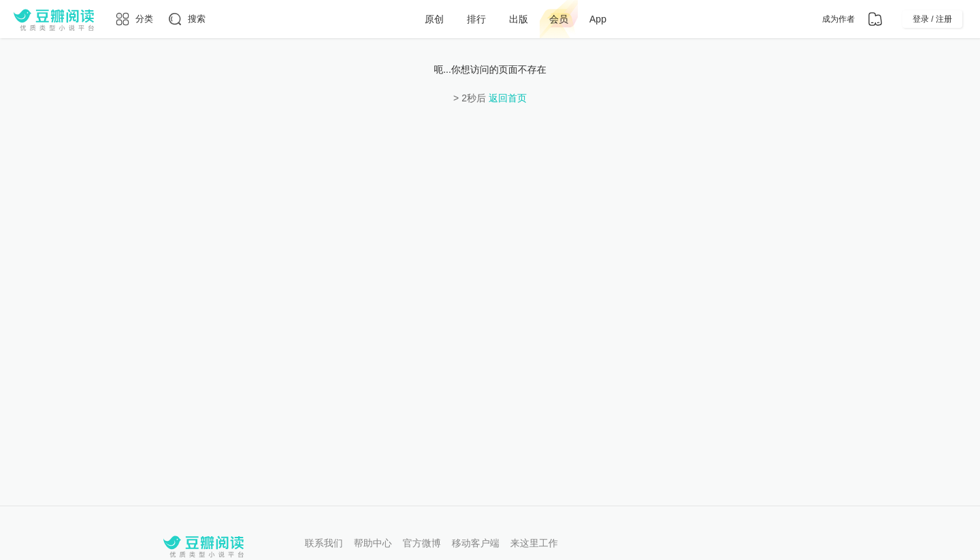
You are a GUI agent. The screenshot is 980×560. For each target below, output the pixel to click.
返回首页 (508, 98)
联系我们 (324, 543)
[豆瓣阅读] (54, 19)
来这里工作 (534, 543)
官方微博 (422, 543)
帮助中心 (373, 543)
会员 (559, 19)
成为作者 (838, 19)
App (598, 19)
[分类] (134, 19)
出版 (519, 19)
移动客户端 (476, 543)
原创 (434, 19)
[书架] (875, 19)
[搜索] (186, 19)
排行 (476, 19)
